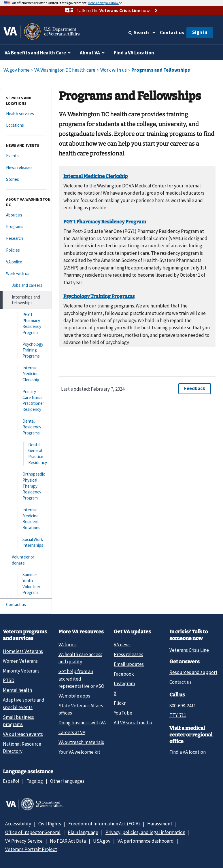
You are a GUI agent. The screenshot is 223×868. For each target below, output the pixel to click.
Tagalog (35, 781)
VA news (122, 645)
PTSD (9, 680)
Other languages (67, 781)
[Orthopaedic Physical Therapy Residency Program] (26, 486)
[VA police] (26, 262)
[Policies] (26, 250)
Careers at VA (72, 732)
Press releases (128, 654)
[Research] (26, 239)
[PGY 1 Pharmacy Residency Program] (26, 324)
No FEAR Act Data (68, 841)
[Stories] (26, 180)
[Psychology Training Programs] (26, 350)
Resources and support (193, 672)
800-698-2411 (183, 706)
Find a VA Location (134, 53)
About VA (90, 53)
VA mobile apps (74, 696)
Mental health (17, 690)
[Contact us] (26, 605)
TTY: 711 (178, 715)
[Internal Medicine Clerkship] (26, 374)
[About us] (26, 215)
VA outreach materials (81, 742)
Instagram (124, 683)
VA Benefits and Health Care (35, 53)
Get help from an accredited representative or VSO (81, 679)
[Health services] (26, 114)
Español (11, 781)
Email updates (129, 664)
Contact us (172, 33)
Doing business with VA (82, 723)
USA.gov (102, 841)
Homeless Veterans (23, 651)
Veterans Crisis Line (189, 650)
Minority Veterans (21, 671)
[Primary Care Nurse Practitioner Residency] (26, 401)
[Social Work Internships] (26, 543)
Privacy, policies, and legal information (145, 832)
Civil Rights (50, 824)
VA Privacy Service (24, 841)
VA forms (68, 645)
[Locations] (26, 125)
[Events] (26, 156)
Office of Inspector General (33, 832)
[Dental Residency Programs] (26, 427)
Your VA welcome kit (79, 752)
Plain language (83, 832)
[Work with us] (26, 274)
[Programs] (26, 227)
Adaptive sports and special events (24, 703)
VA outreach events (23, 734)
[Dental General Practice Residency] (26, 454)
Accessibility (18, 824)
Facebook (124, 674)
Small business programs (18, 721)
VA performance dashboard (146, 841)
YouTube (123, 713)
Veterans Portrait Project (31, 849)
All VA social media (133, 723)
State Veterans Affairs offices (81, 709)
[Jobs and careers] (26, 285)
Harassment (160, 824)
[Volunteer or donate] (26, 560)
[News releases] (26, 168)
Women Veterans (20, 661)
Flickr (120, 703)
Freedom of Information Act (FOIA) (104, 824)
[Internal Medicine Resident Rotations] (26, 519)
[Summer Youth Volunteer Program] (26, 584)
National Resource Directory (22, 748)
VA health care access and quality (80, 658)
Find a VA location (188, 752)
